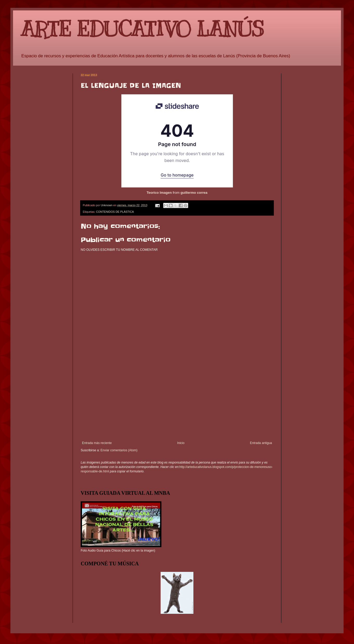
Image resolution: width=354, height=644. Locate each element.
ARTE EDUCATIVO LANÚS (142, 29)
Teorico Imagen (159, 193)
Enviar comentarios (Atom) (119, 450)
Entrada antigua (261, 443)
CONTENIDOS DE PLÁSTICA (115, 212)
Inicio (181, 443)
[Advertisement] (177, 402)
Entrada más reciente (97, 443)
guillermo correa (194, 193)
